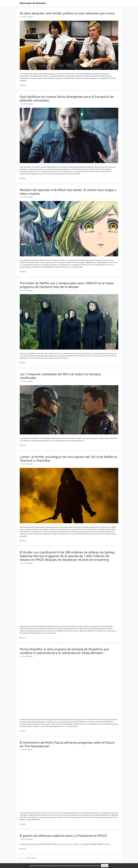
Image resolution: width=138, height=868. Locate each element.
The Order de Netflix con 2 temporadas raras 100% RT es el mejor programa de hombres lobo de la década (67, 285)
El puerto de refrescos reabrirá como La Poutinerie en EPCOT (63, 836)
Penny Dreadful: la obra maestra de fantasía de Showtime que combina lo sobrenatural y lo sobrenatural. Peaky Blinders (64, 651)
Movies (24, 85)
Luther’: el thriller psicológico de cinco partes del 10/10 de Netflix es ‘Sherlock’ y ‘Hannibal (68, 459)
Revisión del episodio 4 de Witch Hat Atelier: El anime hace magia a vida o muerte (68, 192)
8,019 (28, 858)
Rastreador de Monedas (33, 3)
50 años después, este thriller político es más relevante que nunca (67, 13)
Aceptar (105, 866)
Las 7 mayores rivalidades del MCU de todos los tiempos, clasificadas (61, 376)
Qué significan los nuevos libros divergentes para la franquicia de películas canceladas (67, 98)
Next (34, 858)
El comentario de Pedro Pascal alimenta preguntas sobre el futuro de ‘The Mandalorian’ (67, 744)
